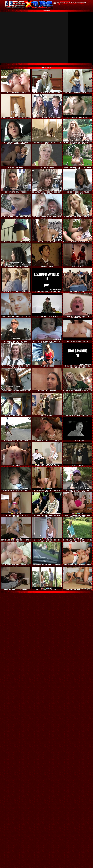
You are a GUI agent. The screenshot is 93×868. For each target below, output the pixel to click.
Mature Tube (59, 3)
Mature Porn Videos (67, 3)
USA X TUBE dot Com (65, 1)
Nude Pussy (62, 5)
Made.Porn (75, 3)
